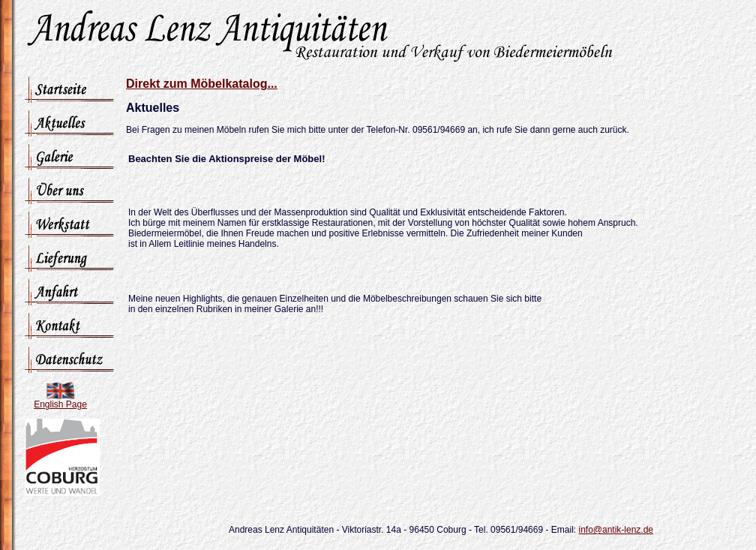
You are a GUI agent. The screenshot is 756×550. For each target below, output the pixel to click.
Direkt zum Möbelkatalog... (202, 84)
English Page (60, 404)
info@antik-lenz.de (616, 530)
